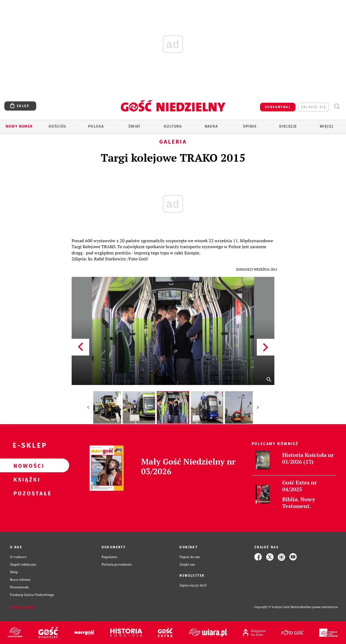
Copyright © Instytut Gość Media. (277, 607)
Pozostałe (26, 493)
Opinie (250, 126)
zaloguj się (314, 107)
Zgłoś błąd (22, 607)
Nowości (26, 466)
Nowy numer (19, 126)
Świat (134, 126)
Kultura (173, 126)
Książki (26, 479)
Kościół (58, 126)
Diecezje (288, 126)
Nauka (211, 126)
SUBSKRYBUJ (278, 107)
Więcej (327, 126)
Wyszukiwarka (337, 106)
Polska (96, 126)
